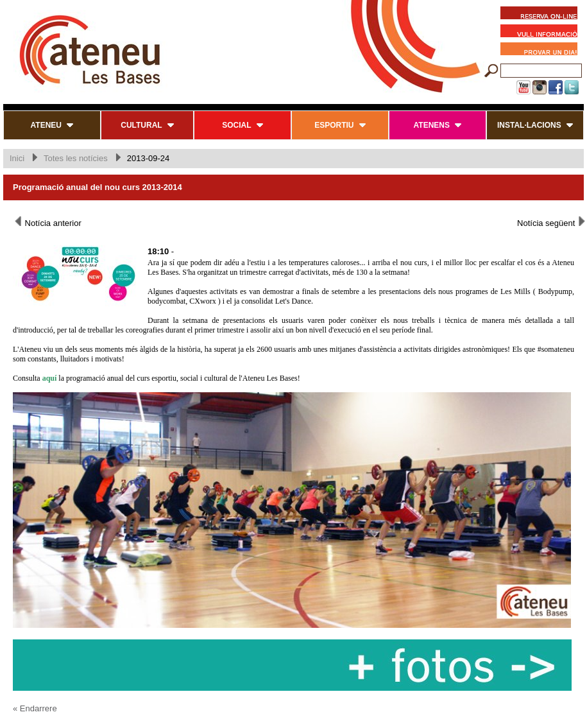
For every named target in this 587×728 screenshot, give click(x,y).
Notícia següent (552, 222)
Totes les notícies (76, 158)
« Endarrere (35, 708)
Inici (17, 158)
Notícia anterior (47, 222)
